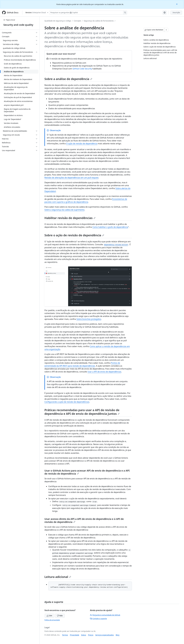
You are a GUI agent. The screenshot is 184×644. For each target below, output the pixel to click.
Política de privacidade (52, 620)
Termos (65, 635)
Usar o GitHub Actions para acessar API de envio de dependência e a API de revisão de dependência (87, 472)
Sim (49, 616)
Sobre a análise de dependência (68, 79)
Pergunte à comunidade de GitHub (105, 615)
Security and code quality (18, 25)
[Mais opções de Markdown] (166, 30)
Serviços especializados (104, 635)
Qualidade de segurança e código (58, 21)
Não (60, 616)
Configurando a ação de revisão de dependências (67, 402)
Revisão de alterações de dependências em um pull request (71, 178)
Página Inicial (9, 20)
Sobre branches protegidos (89, 319)
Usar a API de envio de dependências (104, 372)
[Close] (177, 4)
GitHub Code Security (82, 69)
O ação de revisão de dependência (82, 144)
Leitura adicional (58, 577)
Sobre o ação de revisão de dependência (74, 235)
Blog (118, 635)
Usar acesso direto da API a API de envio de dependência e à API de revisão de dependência (84, 520)
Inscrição (176, 12)
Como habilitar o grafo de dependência (110, 227)
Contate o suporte (98, 618)
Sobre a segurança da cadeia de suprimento (64, 210)
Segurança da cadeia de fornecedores (99, 21)
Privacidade (75, 635)
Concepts (77, 21)
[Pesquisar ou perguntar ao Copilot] (88, 13)
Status (84, 635)
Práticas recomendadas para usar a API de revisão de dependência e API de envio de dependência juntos (82, 412)
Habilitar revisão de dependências (70, 218)
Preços (91, 635)
